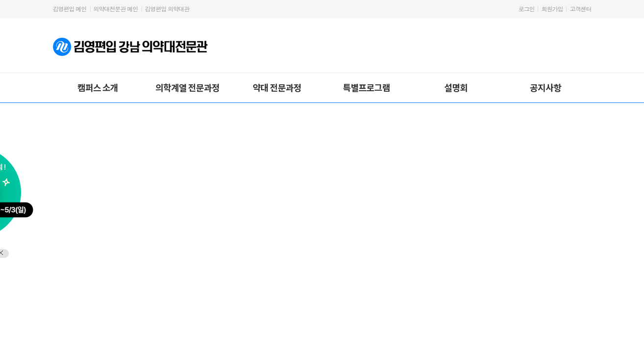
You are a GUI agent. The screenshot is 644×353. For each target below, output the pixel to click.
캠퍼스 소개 (98, 87)
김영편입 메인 (70, 9)
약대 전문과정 (277, 87)
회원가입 (552, 9)
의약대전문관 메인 (116, 9)
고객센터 (581, 9)
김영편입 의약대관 (167, 9)
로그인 (526, 9)
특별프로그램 (366, 87)
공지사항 (546, 87)
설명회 (456, 87)
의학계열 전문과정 (187, 87)
